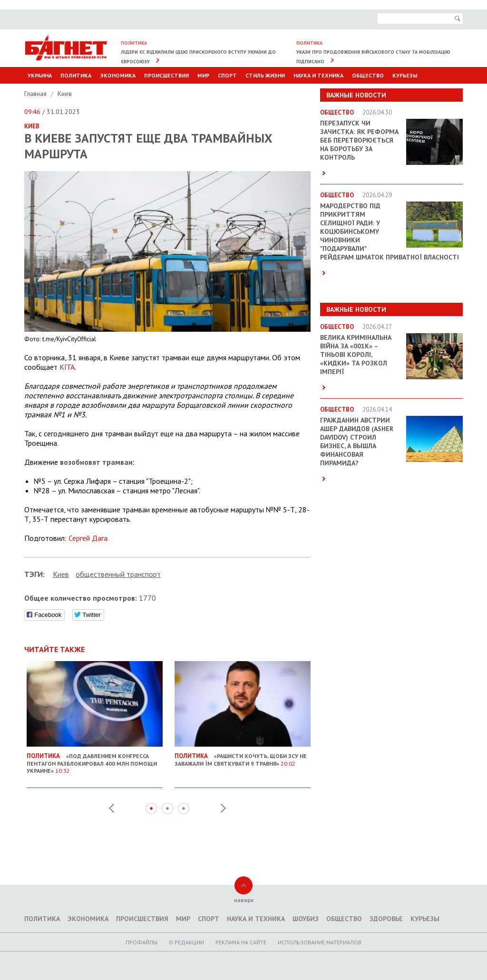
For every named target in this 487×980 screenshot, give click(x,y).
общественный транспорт (118, 574)
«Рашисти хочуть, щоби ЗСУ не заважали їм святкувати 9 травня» (243, 755)
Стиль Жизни (265, 75)
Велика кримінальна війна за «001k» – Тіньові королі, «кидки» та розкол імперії (356, 355)
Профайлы (141, 942)
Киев (65, 94)
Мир (203, 75)
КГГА (67, 367)
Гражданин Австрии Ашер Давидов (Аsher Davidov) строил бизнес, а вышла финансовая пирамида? (357, 442)
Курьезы (405, 75)
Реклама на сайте (241, 942)
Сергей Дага (88, 538)
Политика (76, 75)
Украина (40, 75)
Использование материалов (320, 942)
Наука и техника (318, 75)
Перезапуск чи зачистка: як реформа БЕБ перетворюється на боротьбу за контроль (359, 140)
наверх (244, 900)
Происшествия (166, 75)
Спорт (227, 75)
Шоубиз (306, 919)
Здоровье (386, 919)
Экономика (118, 75)
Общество (368, 75)
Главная (36, 94)
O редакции (186, 942)
